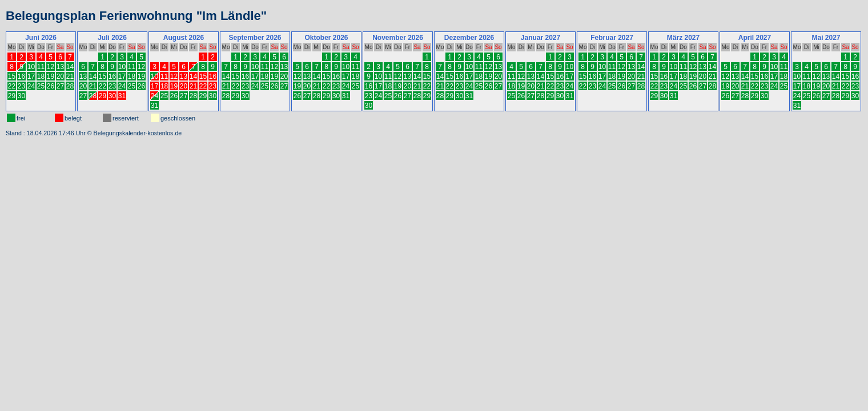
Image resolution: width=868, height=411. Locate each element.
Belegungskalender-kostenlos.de (138, 133)
